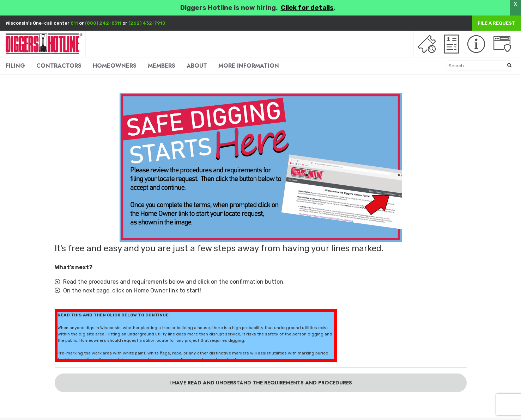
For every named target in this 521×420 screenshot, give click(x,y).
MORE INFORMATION (249, 66)
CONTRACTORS (59, 66)
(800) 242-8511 (103, 23)
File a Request (496, 23)
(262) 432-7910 (147, 23)
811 (74, 23)
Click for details (307, 8)
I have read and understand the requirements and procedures (261, 383)
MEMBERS (162, 66)
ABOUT (197, 66)
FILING (15, 66)
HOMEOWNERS (115, 66)
